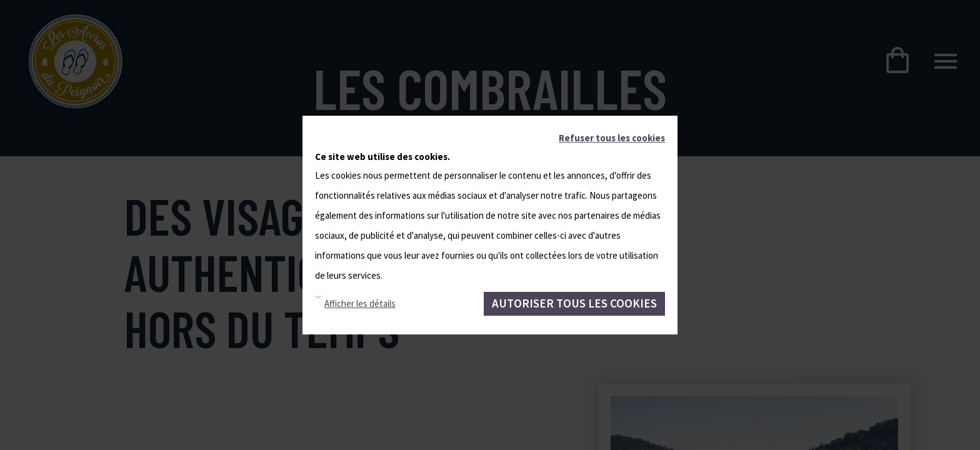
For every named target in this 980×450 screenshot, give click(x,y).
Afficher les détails (360, 303)
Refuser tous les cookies (612, 138)
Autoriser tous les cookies (574, 303)
